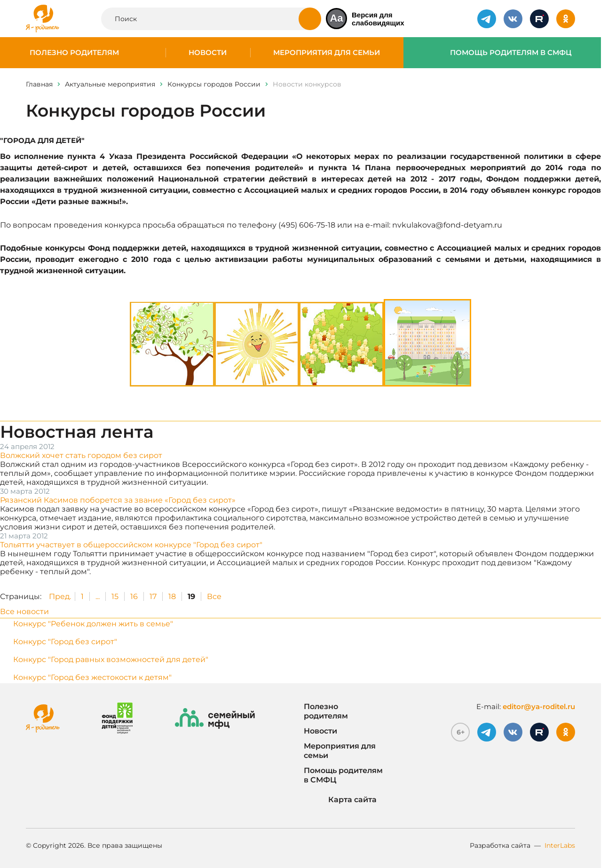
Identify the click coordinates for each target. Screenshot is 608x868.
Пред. (60, 596)
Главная (39, 84)
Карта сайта (340, 800)
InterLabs (560, 845)
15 (115, 596)
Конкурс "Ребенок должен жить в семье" (93, 624)
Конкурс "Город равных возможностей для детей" (111, 659)
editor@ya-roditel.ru (539, 706)
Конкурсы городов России (214, 84)
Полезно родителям (74, 53)
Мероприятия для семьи (327, 53)
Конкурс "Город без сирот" (65, 642)
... (98, 596)
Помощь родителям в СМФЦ (511, 53)
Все (214, 596)
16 (134, 596)
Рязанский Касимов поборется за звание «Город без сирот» (118, 500)
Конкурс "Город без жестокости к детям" (92, 677)
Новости (208, 53)
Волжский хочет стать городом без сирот (81, 455)
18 (172, 596)
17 (153, 596)
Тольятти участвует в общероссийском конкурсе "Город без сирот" (131, 545)
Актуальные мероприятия (110, 84)
